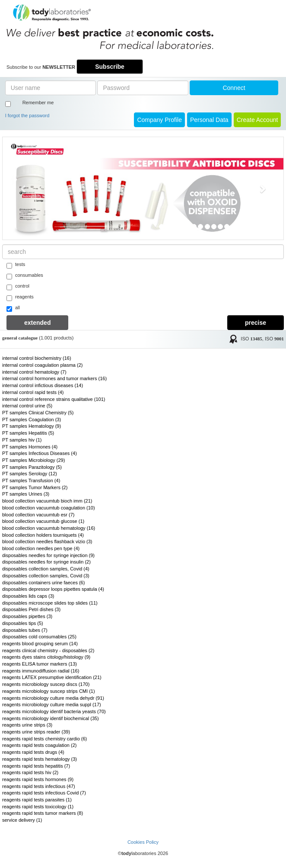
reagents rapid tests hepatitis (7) (36, 766)
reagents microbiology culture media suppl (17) (52, 705)
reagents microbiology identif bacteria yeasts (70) (54, 711)
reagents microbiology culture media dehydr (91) (53, 698)
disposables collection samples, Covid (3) (46, 576)
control (18, 287)
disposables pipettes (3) (27, 616)
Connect (234, 88)
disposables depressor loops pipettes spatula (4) (53, 589)
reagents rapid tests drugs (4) (33, 752)
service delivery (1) (22, 820)
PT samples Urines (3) (26, 494)
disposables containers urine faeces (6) (43, 583)
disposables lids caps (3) (28, 596)
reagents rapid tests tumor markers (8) (43, 813)
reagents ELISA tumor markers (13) (40, 664)
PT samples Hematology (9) (32, 426)
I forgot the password (27, 115)
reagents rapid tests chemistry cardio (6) (44, 739)
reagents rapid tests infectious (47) (39, 786)
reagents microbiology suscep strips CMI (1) (49, 691)
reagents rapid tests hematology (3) (40, 759)
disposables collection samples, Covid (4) (46, 569)
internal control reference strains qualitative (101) (54, 399)
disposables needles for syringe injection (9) (48, 555)
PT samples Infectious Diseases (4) (40, 453)
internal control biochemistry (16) (37, 358)
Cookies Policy (143, 842)
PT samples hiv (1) (22, 440)
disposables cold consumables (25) (39, 637)
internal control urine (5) (27, 406)
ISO (251, 339)
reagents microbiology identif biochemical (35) (51, 718)
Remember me (38, 102)
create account (257, 120)
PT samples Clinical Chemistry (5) (38, 413)
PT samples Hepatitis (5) (28, 433)
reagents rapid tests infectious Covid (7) (44, 793)
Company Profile (159, 120)
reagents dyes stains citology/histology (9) (46, 657)
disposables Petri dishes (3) (31, 609)
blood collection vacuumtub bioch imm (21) (47, 501)
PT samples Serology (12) (30, 474)
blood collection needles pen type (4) (41, 548)
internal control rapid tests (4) (33, 392)
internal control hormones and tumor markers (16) (54, 378)
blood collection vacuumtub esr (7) (38, 515)
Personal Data (209, 120)
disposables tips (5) (23, 623)
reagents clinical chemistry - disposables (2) (48, 650)
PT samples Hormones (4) (30, 447)
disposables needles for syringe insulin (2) (46, 562)
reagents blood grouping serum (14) (40, 644)
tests (16, 265)
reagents (20, 298)
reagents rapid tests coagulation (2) (39, 745)
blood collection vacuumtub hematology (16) (49, 528)
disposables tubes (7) (25, 630)
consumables (25, 276)
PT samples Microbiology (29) (33, 460)
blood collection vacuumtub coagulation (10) (49, 508)
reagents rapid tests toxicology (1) (38, 807)
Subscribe (110, 67)
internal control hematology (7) (34, 372)
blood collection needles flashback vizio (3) (47, 541)
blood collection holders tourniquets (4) (43, 535)
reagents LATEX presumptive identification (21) (52, 677)
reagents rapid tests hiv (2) (30, 772)
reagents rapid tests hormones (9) (38, 779)
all (13, 308)
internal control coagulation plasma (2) (43, 365)
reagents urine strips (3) (27, 725)
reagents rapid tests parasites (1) (37, 800)
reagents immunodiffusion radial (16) (41, 671)
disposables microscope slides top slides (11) (50, 603)
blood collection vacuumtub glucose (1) (43, 521)
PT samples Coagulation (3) (32, 420)
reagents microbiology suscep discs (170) (46, 684)
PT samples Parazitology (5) (32, 467)
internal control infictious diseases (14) (43, 385)
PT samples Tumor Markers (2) (35, 487)
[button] (24, 188)
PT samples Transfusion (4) (31, 480)
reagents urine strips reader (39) (36, 732)
